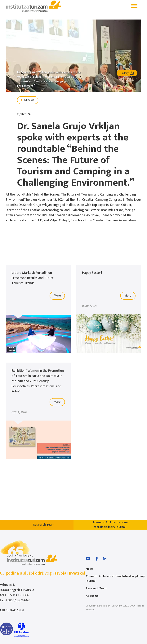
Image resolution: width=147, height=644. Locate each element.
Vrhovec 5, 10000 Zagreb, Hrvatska (17, 587)
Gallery (127, 73)
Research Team (96, 588)
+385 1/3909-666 (17, 595)
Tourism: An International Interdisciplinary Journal (115, 579)
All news (27, 100)
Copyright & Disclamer (98, 606)
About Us (92, 596)
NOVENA (90, 610)
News (90, 569)
